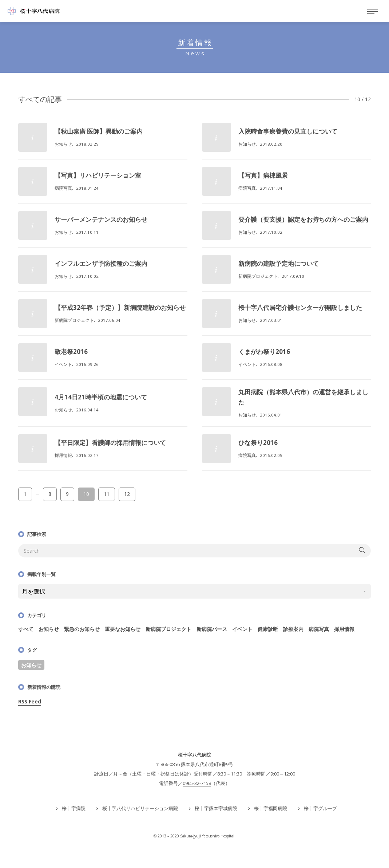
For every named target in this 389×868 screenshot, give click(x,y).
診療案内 (293, 629)
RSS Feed (30, 701)
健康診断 (268, 629)
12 (127, 494)
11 (107, 494)
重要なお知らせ (123, 629)
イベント (242, 629)
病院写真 (319, 629)
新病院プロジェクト (168, 629)
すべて (26, 629)
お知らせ (49, 629)
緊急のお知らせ (82, 629)
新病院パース (212, 629)
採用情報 (344, 629)
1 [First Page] (25, 494)
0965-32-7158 (197, 783)
